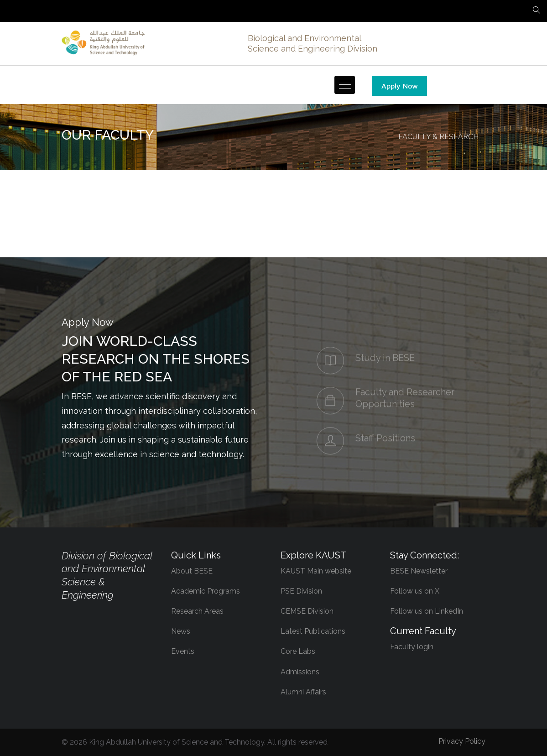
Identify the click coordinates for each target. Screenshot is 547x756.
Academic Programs (206, 591)
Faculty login (412, 647)
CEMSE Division (307, 611)
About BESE (192, 571)
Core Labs (298, 651)
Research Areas (197, 611)
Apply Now (400, 86)
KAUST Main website (316, 571)
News (181, 631)
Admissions (300, 672)
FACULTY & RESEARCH (438, 137)
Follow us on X (415, 591)
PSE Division (301, 591)
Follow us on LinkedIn (427, 611)
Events (183, 651)
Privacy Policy (462, 741)
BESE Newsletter (419, 571)
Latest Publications (313, 631)
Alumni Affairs (303, 692)
